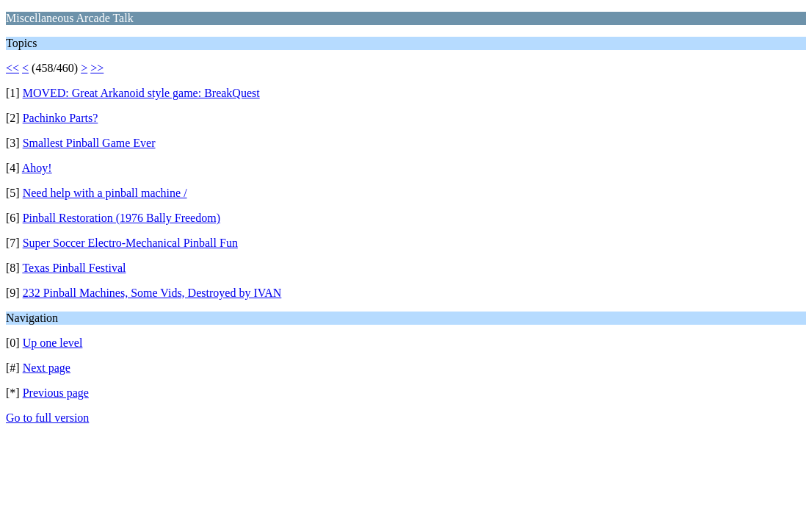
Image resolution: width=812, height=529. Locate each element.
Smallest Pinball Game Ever (89, 143)
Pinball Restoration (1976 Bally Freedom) (122, 218)
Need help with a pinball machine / (105, 193)
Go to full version (47, 418)
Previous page (56, 393)
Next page (47, 368)
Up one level (53, 343)
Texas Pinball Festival (74, 268)
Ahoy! (37, 168)
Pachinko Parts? (61, 118)
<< (12, 68)
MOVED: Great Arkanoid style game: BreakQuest (141, 93)
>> (97, 68)
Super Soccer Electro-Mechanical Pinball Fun (130, 243)
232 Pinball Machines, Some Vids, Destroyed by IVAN (152, 293)
